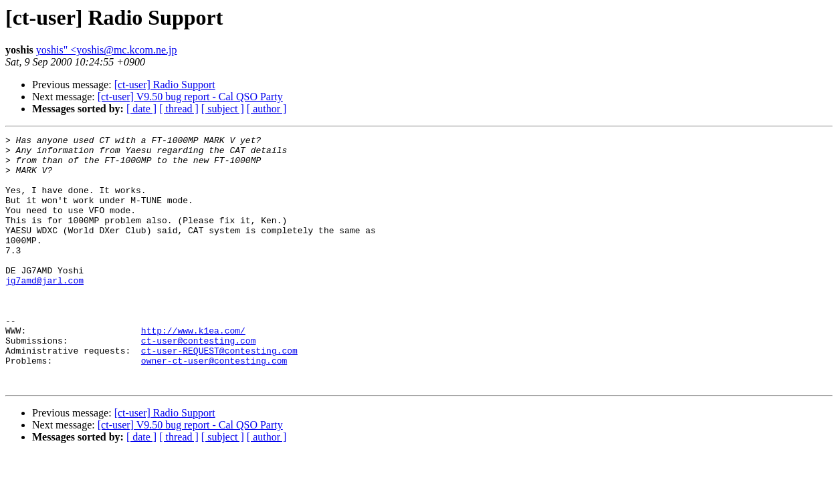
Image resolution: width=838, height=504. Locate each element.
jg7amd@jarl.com (44, 310)
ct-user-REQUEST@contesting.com (219, 394)
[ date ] (141, 109)
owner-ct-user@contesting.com (214, 406)
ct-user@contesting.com (199, 382)
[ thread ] (179, 109)
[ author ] (267, 109)
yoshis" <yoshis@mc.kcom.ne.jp (107, 50)
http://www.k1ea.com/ (193, 370)
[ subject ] (223, 109)
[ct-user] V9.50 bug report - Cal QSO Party (190, 97)
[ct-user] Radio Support (165, 85)
